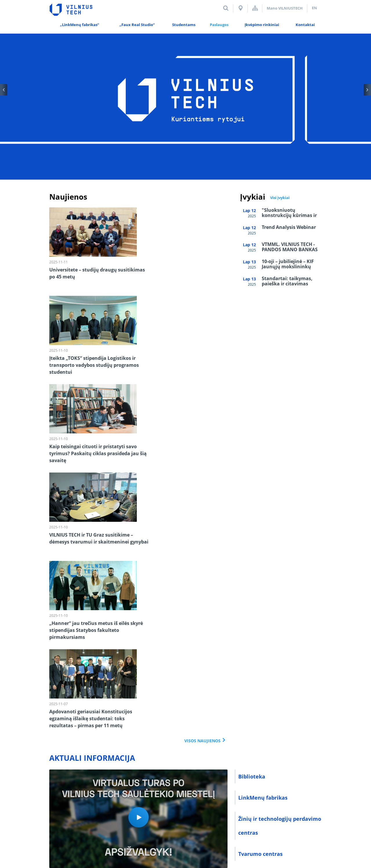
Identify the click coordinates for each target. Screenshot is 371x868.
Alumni (132, 811)
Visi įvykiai (280, 198)
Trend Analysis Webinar (289, 227)
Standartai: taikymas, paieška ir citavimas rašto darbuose (287, 284)
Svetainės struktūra (255, 8)
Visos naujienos (202, 476)
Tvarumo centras (260, 589)
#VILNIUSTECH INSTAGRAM (93, 675)
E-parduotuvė (256, 631)
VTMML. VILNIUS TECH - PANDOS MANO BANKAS (290, 247)
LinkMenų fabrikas (263, 533)
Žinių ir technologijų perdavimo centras (280, 561)
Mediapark (312, 831)
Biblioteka (252, 511)
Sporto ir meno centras (268, 610)
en (314, 8)
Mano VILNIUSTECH (285, 8)
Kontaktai (59, 811)
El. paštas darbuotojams (204, 811)
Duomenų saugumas (97, 811)
